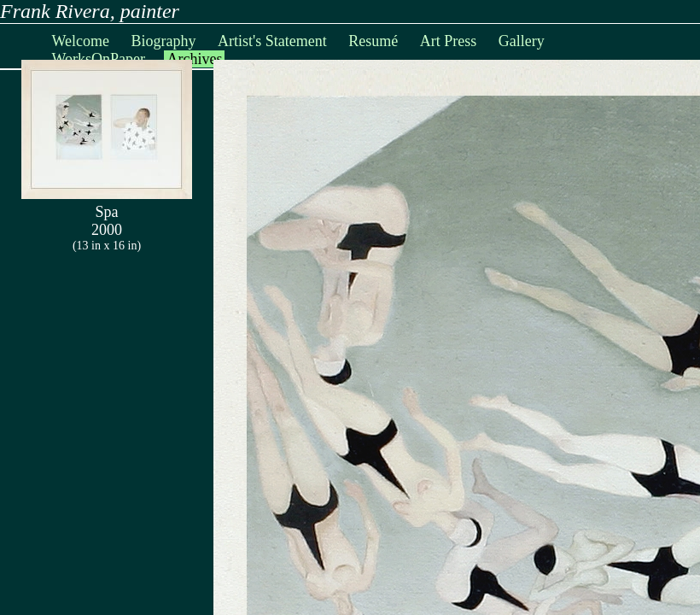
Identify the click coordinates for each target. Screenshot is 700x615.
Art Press (449, 41)
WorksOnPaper (98, 59)
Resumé (373, 41)
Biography (163, 41)
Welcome (80, 41)
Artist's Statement (272, 41)
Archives (194, 59)
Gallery (522, 41)
